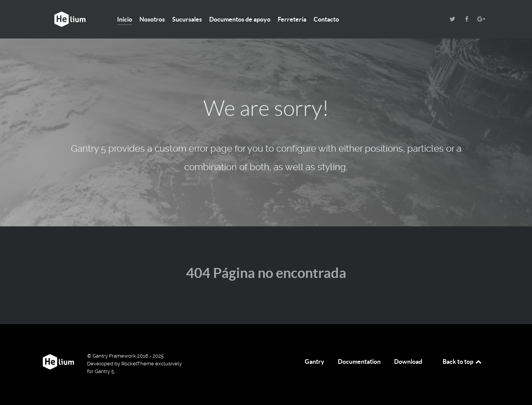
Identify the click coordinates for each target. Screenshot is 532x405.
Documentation (359, 361)
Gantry (315, 361)
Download (408, 361)
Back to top (463, 361)
